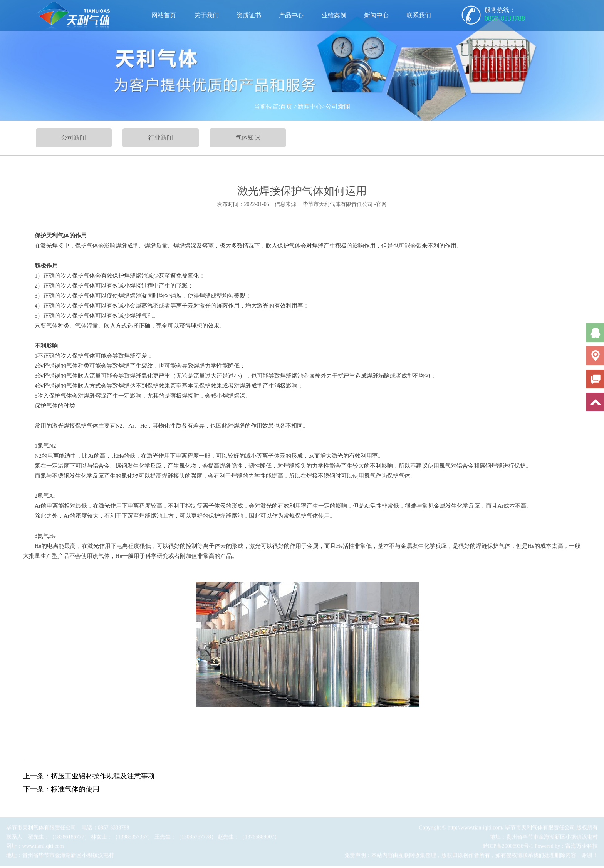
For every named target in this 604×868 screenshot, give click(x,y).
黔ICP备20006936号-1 (508, 847)
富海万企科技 (582, 847)
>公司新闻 (336, 106)
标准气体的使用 (75, 789)
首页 (286, 106)
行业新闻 (161, 138)
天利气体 (58, 236)
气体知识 (248, 138)
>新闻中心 (308, 106)
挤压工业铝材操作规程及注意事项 (103, 776)
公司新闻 (74, 138)
